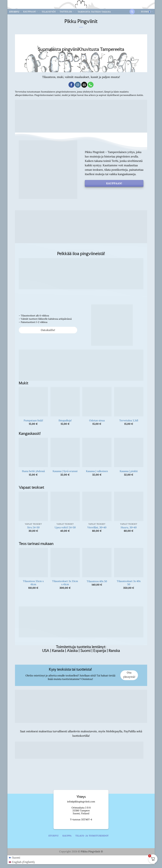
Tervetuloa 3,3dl (129, 420)
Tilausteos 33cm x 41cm (33, 583)
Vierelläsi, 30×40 (97, 527)
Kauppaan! (31, 12)
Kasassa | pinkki (129, 471)
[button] (132, 12)
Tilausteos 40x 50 (97, 581)
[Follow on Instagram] (78, 85)
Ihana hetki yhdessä (33, 471)
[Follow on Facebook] (71, 85)
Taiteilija (67, 12)
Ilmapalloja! (65, 420)
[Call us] (91, 85)
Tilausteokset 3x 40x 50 (129, 583)
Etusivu (14, 12)
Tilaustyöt (49, 12)
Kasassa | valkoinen (97, 471)
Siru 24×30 (33, 527)
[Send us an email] (84, 85)
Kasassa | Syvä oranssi (65, 471)
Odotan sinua (97, 420)
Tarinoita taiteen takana (94, 12)
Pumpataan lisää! (33, 420)
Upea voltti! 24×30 (65, 527)
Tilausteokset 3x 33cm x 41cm (65, 583)
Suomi (147, 12)
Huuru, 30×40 (129, 527)
